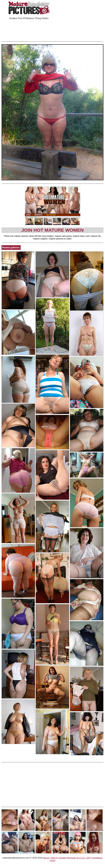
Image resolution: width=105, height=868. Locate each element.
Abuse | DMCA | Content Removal (59, 858)
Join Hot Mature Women (52, 230)
